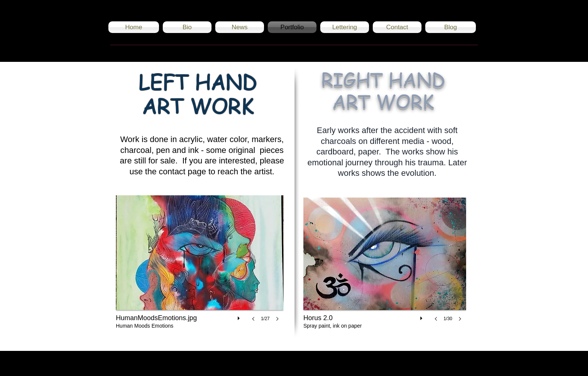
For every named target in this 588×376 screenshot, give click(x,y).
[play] (240, 316)
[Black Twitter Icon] (470, 363)
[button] (200, 266)
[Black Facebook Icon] (452, 363)
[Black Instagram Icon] (434, 363)
